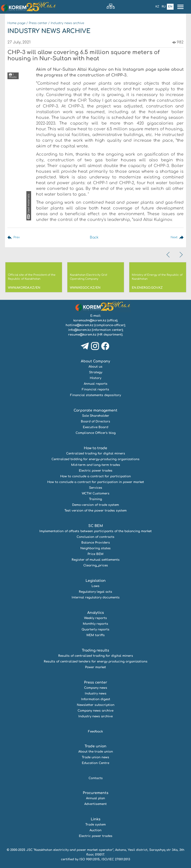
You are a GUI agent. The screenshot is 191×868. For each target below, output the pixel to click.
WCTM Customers (96, 493)
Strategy (96, 372)
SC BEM (96, 526)
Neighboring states (95, 548)
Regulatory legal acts (95, 592)
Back (93, 237)
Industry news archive (67, 23)
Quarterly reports (95, 629)
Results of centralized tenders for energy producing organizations (96, 661)
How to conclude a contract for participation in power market (96, 482)
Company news (96, 688)
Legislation (96, 581)
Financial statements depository (95, 395)
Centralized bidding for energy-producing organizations (95, 459)
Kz (157, 7)
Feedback (95, 731)
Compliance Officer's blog (96, 433)
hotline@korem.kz (79, 325)
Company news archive (95, 711)
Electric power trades (96, 471)
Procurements (96, 793)
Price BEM (95, 554)
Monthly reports (95, 624)
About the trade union (96, 752)
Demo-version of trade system (95, 505)
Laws (95, 586)
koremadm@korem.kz (90, 320)
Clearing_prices (96, 565)
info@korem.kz (79, 330)
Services (96, 488)
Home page (16, 23)
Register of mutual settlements (96, 560)
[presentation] (169, 255)
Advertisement (95, 804)
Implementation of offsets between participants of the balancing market (95, 531)
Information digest (96, 699)
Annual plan (95, 798)
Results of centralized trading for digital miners (96, 656)
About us (95, 367)
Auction (95, 830)
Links (96, 819)
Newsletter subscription (96, 705)
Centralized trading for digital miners (96, 453)
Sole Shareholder (96, 416)
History (95, 378)
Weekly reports (95, 618)
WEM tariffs (95, 635)
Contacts (96, 778)
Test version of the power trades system (95, 511)
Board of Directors (95, 421)
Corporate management (95, 410)
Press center (38, 23)
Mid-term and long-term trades (96, 465)
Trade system (95, 825)
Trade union (95, 746)
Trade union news (95, 757)
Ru (164, 7)
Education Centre (95, 763)
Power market (95, 667)
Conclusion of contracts (95, 537)
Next (173, 237)
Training (95, 499)
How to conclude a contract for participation (95, 476)
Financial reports (95, 389)
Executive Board (95, 427)
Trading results (95, 650)
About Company (95, 361)
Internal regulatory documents (96, 597)
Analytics (96, 613)
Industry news (96, 694)
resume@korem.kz (82, 335)
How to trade (95, 448)
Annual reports (96, 384)
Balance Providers (96, 543)
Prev (17, 237)
